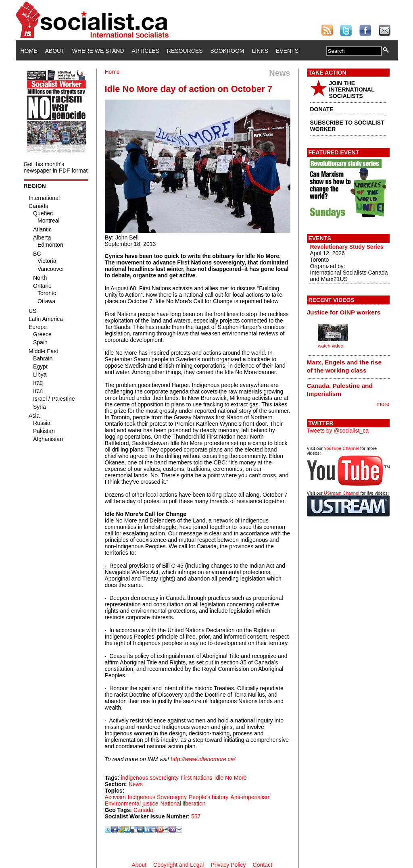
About (55, 51)
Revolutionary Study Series (347, 247)
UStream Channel (341, 493)
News (136, 784)
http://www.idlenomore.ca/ (203, 759)
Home (29, 51)
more (383, 404)
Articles (146, 51)
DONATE (322, 109)
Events (287, 51)
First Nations (197, 778)
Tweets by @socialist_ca (338, 431)
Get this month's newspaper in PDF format (56, 167)
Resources (185, 51)
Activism (115, 797)
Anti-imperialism (250, 797)
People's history (209, 797)
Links (260, 51)
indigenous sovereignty (150, 778)
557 (196, 816)
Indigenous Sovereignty (157, 797)
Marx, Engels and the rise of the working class (344, 366)
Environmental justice (132, 803)
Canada (143, 810)
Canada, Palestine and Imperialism (340, 390)
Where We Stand (98, 51)
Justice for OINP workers (344, 312)
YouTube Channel (341, 448)
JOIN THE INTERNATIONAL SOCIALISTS (352, 90)
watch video (331, 346)
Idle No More (231, 778)
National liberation (183, 803)
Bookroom (227, 51)
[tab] (348, 312)
